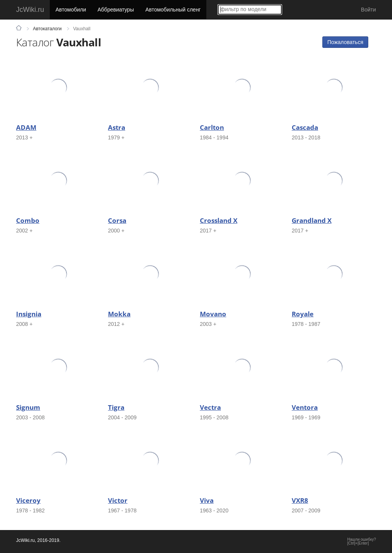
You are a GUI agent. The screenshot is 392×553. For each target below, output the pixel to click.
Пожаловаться (345, 42)
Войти (368, 10)
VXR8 (300, 500)
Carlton (212, 127)
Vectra (210, 407)
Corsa (117, 220)
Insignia (29, 314)
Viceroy (28, 500)
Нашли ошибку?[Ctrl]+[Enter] (362, 542)
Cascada (305, 127)
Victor (118, 500)
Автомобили (71, 10)
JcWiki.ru (30, 10)
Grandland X (312, 220)
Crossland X (219, 220)
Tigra (116, 407)
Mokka (119, 314)
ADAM (26, 127)
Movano (213, 314)
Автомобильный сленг (173, 10)
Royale (303, 314)
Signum (28, 407)
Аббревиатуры (116, 10)
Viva (207, 500)
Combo (28, 220)
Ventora (305, 407)
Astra (117, 127)
